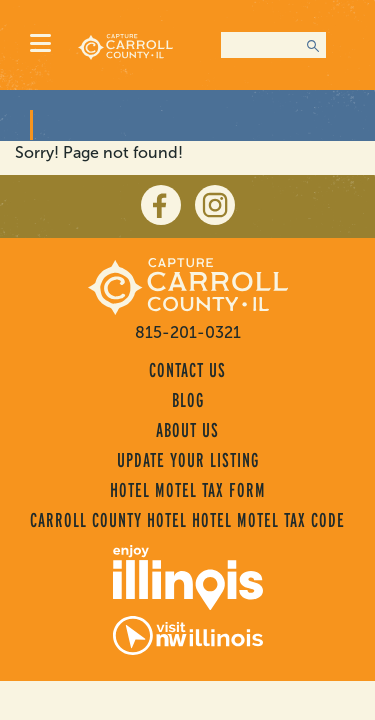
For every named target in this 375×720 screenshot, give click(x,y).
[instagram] (215, 205)
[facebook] (161, 205)
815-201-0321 (188, 332)
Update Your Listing (188, 460)
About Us (187, 430)
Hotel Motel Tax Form (188, 490)
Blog (188, 400)
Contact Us (187, 370)
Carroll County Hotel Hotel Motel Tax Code (187, 520)
